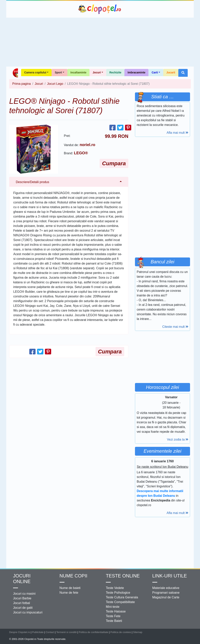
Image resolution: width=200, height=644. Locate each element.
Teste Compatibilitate (120, 602)
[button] (183, 73)
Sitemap (138, 632)
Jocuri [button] (97, 72)
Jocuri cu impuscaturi (28, 612)
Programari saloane (166, 593)
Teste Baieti (114, 621)
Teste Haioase (116, 611)
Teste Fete (113, 616)
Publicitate (38, 632)
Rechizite (115, 72)
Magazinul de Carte (166, 597)
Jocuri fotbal (21, 603)
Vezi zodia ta (178, 439)
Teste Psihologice (118, 593)
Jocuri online (22, 579)
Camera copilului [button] (35, 72)
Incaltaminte (79, 72)
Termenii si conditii (67, 632)
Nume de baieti (70, 588)
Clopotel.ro (100, 9)
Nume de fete (69, 593)
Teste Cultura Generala (122, 597)
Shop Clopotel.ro (15, 73)
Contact (50, 632)
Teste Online (123, 576)
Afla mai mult (177, 133)
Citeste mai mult (175, 327)
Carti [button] (155, 72)
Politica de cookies (121, 632)
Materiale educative (166, 588)
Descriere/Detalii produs (33, 182)
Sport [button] (58, 72)
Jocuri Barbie (22, 598)
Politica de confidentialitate (94, 632)
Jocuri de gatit (23, 608)
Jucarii (171, 72)
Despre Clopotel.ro (20, 632)
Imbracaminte (136, 72)
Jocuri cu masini (24, 594)
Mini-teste (113, 607)
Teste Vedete (115, 588)
